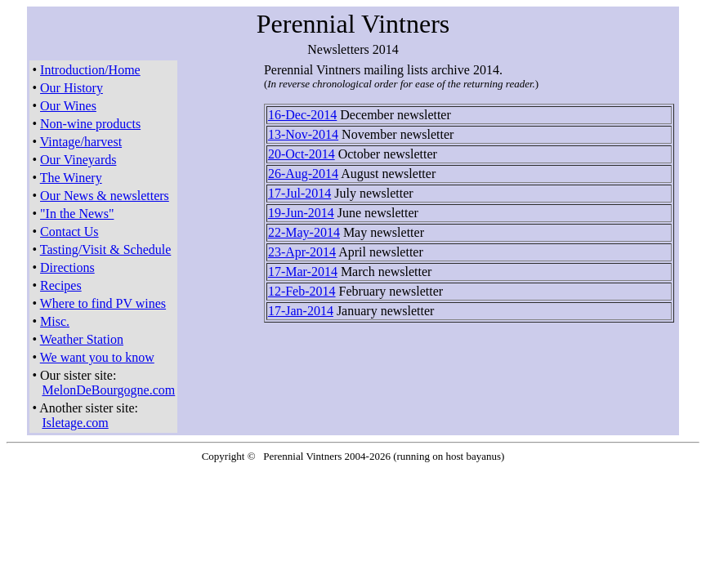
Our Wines (68, 106)
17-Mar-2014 (303, 272)
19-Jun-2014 (301, 213)
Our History (71, 88)
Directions (67, 267)
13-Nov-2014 (303, 134)
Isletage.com (75, 423)
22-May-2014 (304, 232)
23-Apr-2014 (302, 252)
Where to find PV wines (103, 303)
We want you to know (97, 357)
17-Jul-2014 (299, 193)
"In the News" (77, 214)
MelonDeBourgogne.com (108, 390)
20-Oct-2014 (302, 154)
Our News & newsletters (105, 196)
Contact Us (69, 232)
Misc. (55, 321)
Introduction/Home (90, 70)
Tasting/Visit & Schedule (106, 249)
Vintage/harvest (81, 142)
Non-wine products (90, 124)
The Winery (71, 178)
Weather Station (82, 339)
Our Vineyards (78, 160)
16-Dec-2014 (302, 115)
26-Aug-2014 (303, 174)
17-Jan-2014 (301, 311)
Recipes (61, 285)
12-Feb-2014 (302, 291)
